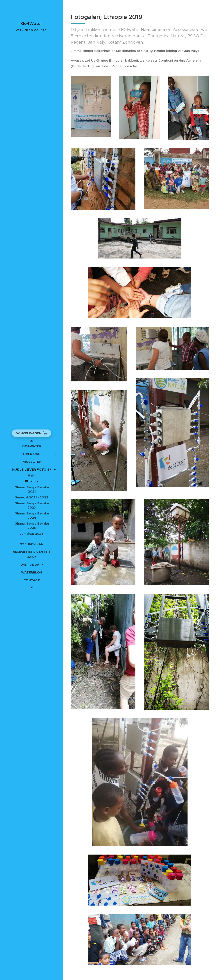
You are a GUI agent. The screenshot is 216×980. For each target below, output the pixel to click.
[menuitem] (32, 446)
